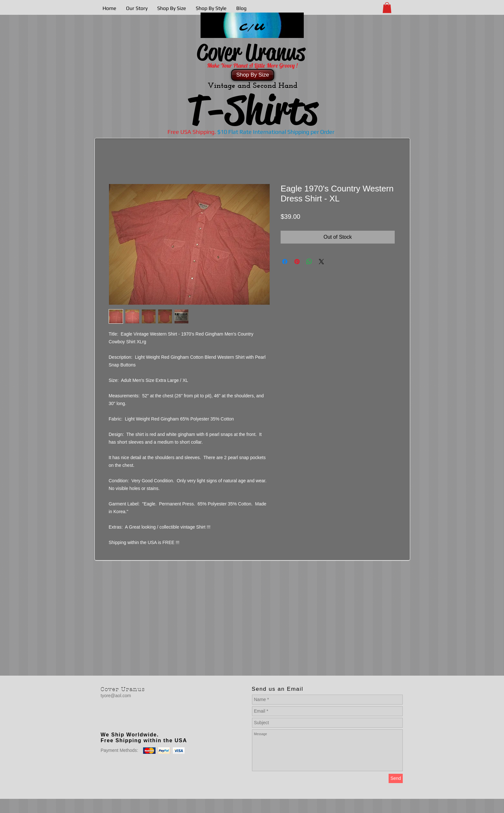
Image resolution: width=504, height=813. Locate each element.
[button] (387, 8)
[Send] (396, 778)
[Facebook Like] (141, 722)
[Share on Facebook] (285, 262)
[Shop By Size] (253, 75)
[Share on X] (321, 262)
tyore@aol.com (116, 696)
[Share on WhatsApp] (309, 262)
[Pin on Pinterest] (297, 262)
